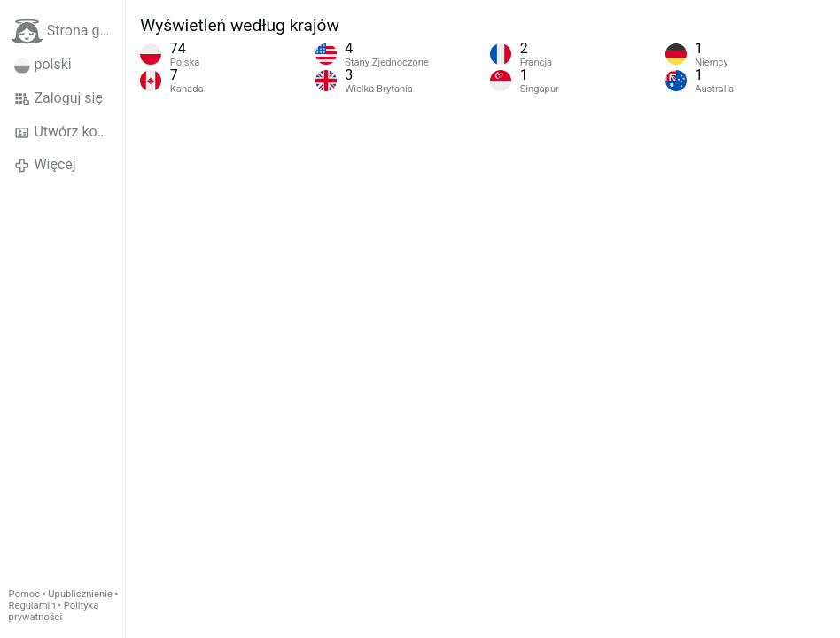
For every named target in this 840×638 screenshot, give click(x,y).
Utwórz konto (66, 132)
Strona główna (68, 31)
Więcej (45, 165)
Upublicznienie (80, 594)
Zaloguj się (58, 98)
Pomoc (24, 594)
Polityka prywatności (54, 611)
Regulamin (32, 606)
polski (43, 65)
